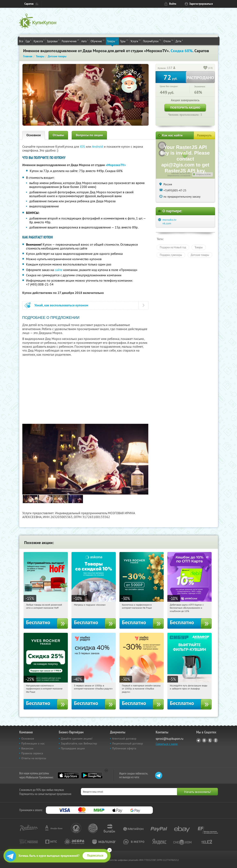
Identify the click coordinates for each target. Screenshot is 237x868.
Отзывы (58, 135)
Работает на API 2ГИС (181, 173)
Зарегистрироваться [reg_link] (201, 4)
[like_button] (205, 68)
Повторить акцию (185, 107)
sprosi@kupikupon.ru (170, 739)
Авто (85, 41)
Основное (34, 135)
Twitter (210, 740)
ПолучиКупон (152, 41)
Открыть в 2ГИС (204, 174)
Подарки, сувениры (171, 255)
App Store (68, 775)
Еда (28, 41)
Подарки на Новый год (173, 247)
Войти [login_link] (173, 4)
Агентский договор (124, 739)
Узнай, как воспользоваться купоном (61, 305)
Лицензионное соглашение (179, 175)
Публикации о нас (33, 743)
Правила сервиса (32, 753)
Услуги (136, 41)
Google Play (92, 775)
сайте (59, 270)
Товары (112, 41)
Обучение (98, 41)
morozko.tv (169, 220)
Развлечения (70, 41)
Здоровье (53, 41)
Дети (179, 41)
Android (98, 146)
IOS (83, 146)
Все (21, 41)
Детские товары (200, 255)
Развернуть (204, 135)
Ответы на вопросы (34, 758)
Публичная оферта (124, 748)
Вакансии (27, 748)
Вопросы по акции (89, 135)
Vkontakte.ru (204, 740)
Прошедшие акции (73, 748)
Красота (39, 41)
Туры (124, 41)
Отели (168, 41)
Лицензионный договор (128, 743)
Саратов (29, 4)
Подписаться (95, 856)
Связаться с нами (167, 744)
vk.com (167, 223)
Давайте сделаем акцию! (77, 739)
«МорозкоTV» (116, 165)
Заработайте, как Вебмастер (79, 743)
